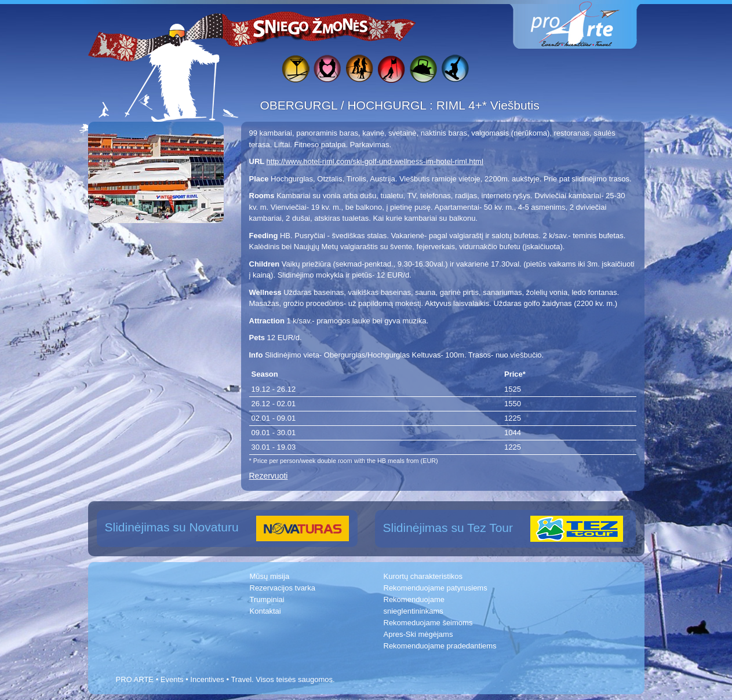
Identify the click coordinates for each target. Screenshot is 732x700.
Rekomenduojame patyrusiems (436, 588)
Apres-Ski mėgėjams (418, 634)
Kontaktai (265, 611)
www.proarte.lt (584, 25)
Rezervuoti (269, 476)
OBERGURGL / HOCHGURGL (345, 105)
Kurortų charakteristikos (423, 576)
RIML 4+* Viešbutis (488, 105)
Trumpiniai (267, 599)
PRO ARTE (135, 679)
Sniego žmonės (311, 27)
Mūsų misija (270, 576)
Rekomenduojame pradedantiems (440, 646)
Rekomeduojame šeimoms (428, 623)
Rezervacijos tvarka (283, 588)
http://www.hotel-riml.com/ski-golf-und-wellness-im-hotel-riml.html (375, 161)
